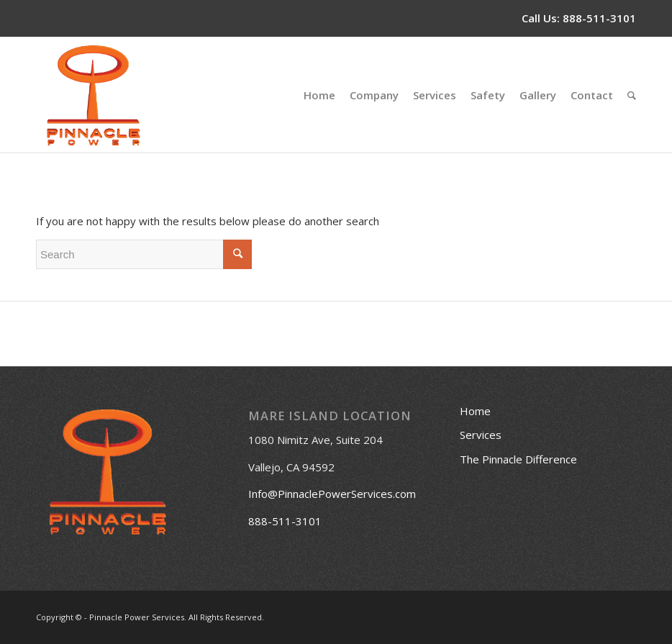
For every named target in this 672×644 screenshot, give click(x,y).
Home (475, 411)
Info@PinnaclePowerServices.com (332, 494)
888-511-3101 (599, 18)
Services (481, 435)
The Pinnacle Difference (518, 459)
